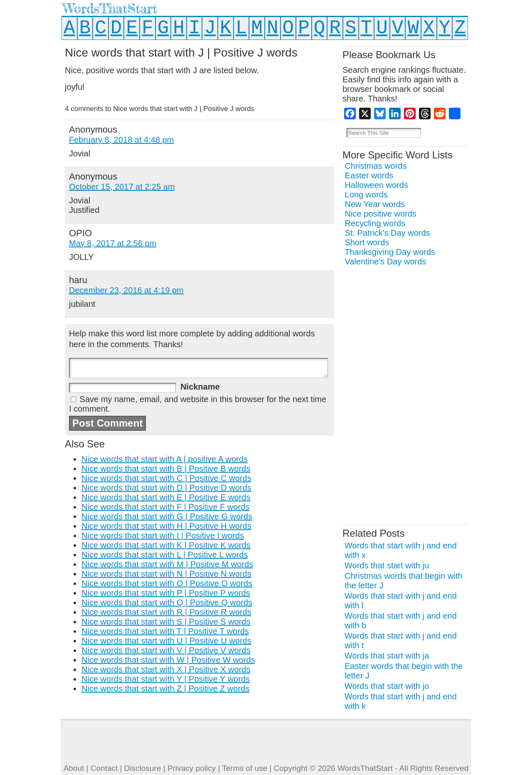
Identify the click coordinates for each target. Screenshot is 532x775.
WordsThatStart (110, 9)
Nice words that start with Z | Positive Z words (165, 689)
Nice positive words (381, 214)
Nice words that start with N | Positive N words (166, 574)
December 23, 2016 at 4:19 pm (126, 290)
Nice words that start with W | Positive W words (168, 660)
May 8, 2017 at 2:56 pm (113, 243)
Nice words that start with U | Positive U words (166, 641)
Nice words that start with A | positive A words (165, 459)
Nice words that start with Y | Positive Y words (166, 679)
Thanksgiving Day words (390, 252)
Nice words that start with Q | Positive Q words (167, 602)
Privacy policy (192, 768)
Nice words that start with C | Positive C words (166, 478)
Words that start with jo (387, 686)
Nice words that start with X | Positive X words (166, 669)
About (74, 768)
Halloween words (377, 185)
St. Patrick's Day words (388, 233)
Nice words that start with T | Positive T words (165, 631)
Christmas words (376, 166)
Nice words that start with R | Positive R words (166, 612)
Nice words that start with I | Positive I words (163, 536)
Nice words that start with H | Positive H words (166, 526)
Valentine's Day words (386, 262)
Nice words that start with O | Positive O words (167, 583)
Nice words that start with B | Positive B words (166, 469)
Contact (104, 768)
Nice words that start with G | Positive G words (167, 516)
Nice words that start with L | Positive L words (165, 555)
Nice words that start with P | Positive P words (166, 593)
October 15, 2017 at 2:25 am (122, 187)
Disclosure (143, 768)
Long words (366, 195)
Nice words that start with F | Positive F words (165, 507)
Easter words (369, 175)
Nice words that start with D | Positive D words (166, 488)
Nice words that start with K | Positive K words (166, 545)
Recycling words (375, 223)
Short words (367, 242)
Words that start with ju (387, 565)
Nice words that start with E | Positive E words (166, 497)
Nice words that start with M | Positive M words (167, 564)
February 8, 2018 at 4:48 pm (121, 140)
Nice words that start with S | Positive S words (166, 622)
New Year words (375, 204)
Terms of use (245, 768)
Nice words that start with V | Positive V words (166, 650)
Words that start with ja (387, 656)
